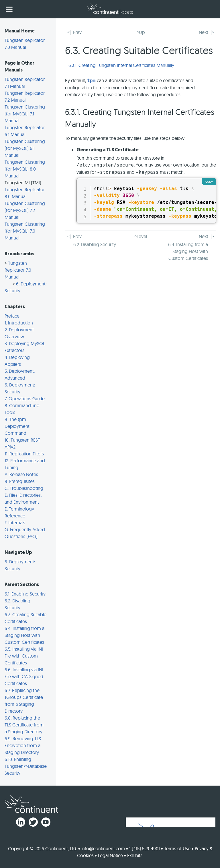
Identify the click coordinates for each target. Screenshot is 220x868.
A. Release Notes (21, 474)
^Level (141, 236)
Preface (12, 316)
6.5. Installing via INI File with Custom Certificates (24, 656)
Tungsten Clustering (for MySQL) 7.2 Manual (25, 210)
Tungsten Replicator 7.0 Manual (18, 270)
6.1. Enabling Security (25, 594)
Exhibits (135, 855)
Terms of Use (177, 848)
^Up (141, 32)
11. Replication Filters (24, 454)
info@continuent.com (103, 848)
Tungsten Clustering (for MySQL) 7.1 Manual (25, 114)
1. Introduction (19, 323)
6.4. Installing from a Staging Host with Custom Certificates (24, 635)
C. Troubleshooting (24, 488)
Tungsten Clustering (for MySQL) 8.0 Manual (25, 169)
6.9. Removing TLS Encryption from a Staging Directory (23, 745)
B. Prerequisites (20, 481)
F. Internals (15, 523)
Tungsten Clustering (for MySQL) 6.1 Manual (25, 148)
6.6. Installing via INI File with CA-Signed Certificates (24, 676)
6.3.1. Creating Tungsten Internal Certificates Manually (121, 65)
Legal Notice (110, 855)
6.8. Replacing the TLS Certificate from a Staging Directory (24, 725)
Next (204, 32)
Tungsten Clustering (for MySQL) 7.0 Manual (25, 231)
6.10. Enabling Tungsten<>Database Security (26, 766)
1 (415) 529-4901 (145, 848)
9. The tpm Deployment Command (17, 426)
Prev (77, 32)
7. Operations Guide (25, 399)
